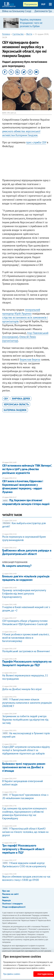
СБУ (6, 399)
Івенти (5, 897)
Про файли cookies (12, 974)
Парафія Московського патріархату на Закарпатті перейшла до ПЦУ (27, 663)
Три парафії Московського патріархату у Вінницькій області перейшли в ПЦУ (23, 849)
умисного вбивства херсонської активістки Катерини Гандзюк (21, 133)
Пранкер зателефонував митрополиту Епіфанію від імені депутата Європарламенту (24, 594)
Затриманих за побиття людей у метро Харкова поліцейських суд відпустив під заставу (25, 720)
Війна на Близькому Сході (17, 11)
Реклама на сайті (10, 894)
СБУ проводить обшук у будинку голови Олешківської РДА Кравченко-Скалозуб (25, 622)
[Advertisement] (27, 164)
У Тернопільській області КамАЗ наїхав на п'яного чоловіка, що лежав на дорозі (25, 832)
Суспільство (18, 34)
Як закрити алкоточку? (17, 566)
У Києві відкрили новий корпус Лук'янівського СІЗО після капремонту (24, 865)
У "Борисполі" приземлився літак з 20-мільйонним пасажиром (25, 796)
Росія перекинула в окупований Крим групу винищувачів (24, 538)
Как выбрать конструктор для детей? (24, 525)
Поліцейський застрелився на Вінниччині (26, 651)
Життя (29, 34)
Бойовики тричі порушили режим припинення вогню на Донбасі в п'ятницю (24, 767)
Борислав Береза (30, 359)
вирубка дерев (21, 399)
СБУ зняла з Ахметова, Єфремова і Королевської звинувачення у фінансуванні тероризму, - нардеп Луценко (23, 487)
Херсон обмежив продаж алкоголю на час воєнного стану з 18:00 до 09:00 (26, 878)
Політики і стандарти (12, 904)
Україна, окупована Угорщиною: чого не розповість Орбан (31, 23)
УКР (43, 4)
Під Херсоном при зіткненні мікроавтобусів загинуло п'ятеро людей (26, 502)
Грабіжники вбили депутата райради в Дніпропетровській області (27, 552)
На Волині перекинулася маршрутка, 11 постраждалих (25, 677)
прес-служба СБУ (36, 142)
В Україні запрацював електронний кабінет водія (23, 783)
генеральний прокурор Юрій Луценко (21, 312)
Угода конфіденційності (14, 907)
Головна (6, 34)
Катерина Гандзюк (15, 410)
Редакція (6, 900)
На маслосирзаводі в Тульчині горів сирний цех (26, 735)
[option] (27, 23)
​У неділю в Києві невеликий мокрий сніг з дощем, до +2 (26, 609)
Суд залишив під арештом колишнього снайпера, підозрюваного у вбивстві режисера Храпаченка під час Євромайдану (24, 813)
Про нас (6, 891)
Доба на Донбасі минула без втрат (22, 689)
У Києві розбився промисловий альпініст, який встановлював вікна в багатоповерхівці (26, 638)
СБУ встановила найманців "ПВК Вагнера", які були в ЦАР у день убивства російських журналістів (27, 469)
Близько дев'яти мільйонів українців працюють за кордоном (26, 578)
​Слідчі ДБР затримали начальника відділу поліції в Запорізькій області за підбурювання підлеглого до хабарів (26, 750)
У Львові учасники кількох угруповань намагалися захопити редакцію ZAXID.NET (27, 703)
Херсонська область (16, 404)
